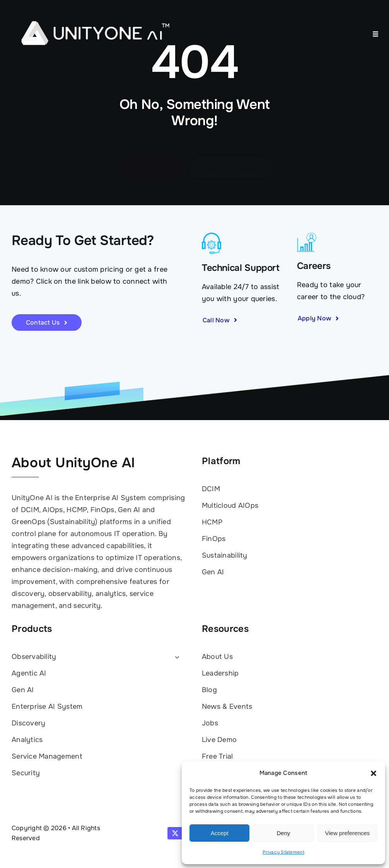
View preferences (348, 833)
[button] (374, 773)
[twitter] (175, 833)
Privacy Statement (283, 852)
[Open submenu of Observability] (175, 657)
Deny (283, 833)
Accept (220, 833)
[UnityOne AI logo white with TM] (95, 11)
